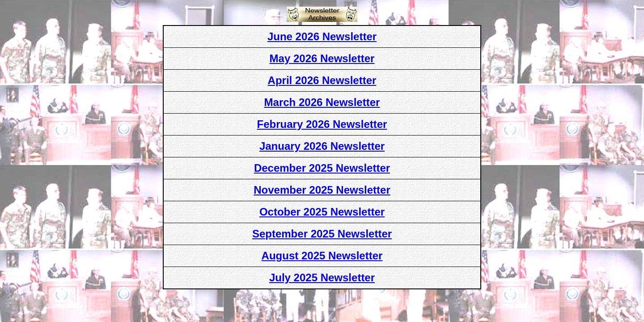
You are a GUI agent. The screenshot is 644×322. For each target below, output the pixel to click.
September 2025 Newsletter (322, 234)
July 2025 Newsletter (322, 278)
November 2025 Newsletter (322, 190)
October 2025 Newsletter (322, 212)
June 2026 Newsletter (322, 36)
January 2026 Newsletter (322, 146)
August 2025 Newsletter (322, 256)
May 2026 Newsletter (322, 58)
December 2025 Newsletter (322, 168)
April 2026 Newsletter (322, 80)
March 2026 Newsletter (322, 102)
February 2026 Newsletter (322, 124)
